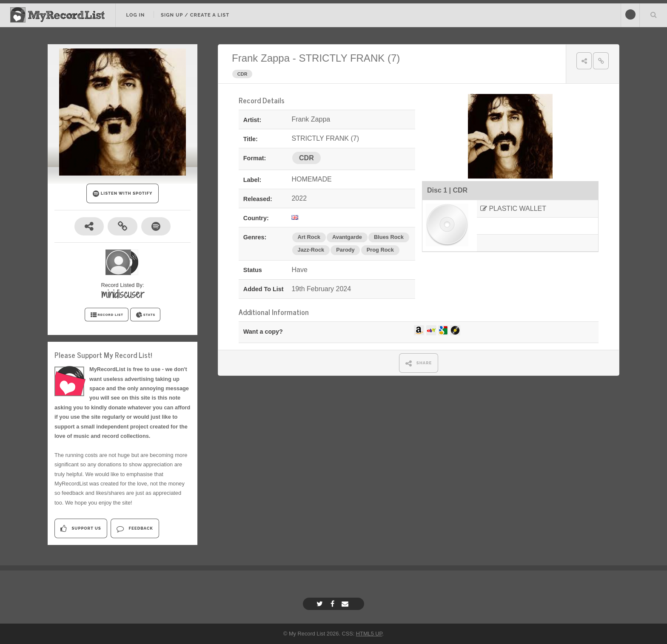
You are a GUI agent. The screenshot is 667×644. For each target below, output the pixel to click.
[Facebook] (333, 604)
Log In (135, 15)
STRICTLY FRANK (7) (349, 58)
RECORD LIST (107, 315)
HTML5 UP (369, 634)
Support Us (81, 529)
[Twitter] (321, 604)
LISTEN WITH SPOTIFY (123, 194)
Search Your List (653, 14)
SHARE (419, 363)
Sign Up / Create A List (195, 15)
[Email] (346, 604)
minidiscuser (123, 294)
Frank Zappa (261, 58)
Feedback (135, 529)
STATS (145, 315)
